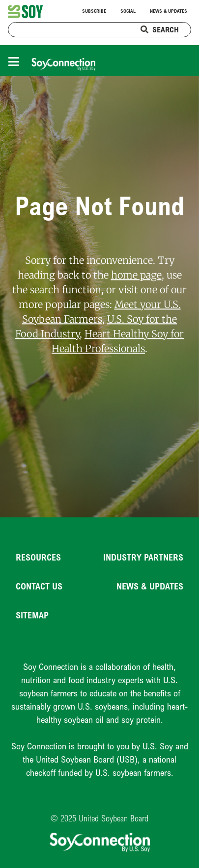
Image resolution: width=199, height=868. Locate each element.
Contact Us (39, 586)
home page (136, 275)
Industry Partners (143, 557)
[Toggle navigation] (16, 61)
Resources (38, 557)
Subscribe (94, 11)
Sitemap (32, 615)
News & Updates (169, 11)
